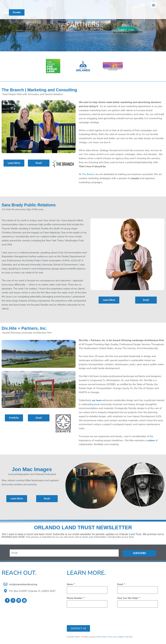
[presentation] (91, 618)
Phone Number (75, 600)
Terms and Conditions (116, 639)
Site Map (129, 639)
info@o (13, 586)
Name (70, 586)
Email (120, 586)
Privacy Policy (102, 639)
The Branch (88, 176)
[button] (153, 6)
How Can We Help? (128, 600)
